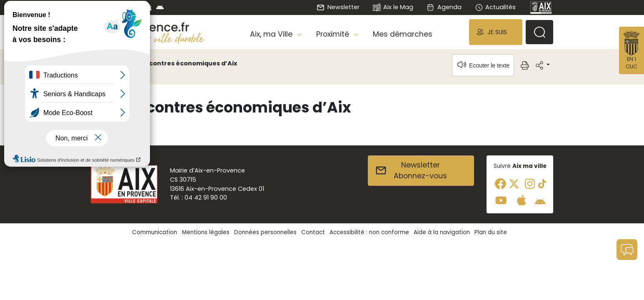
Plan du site (491, 232)
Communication (155, 232)
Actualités (495, 7)
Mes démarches (403, 34)
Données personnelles (265, 232)
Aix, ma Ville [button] (272, 34)
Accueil (105, 63)
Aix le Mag (393, 8)
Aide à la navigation (442, 232)
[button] (496, 32)
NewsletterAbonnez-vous (411, 170)
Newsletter (338, 7)
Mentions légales (206, 232)
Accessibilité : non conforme (369, 232)
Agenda (444, 7)
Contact (313, 232)
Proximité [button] (334, 34)
